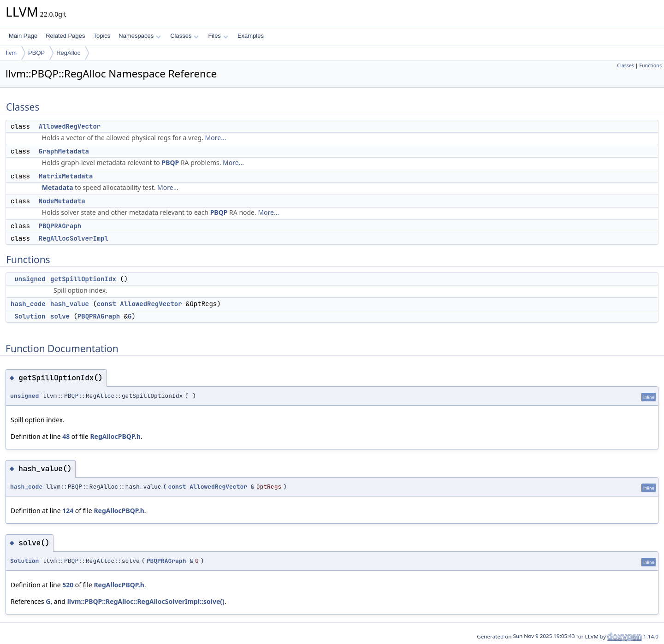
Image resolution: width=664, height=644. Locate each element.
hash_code (28, 304)
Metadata (58, 187)
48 (66, 436)
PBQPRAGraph (60, 226)
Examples (251, 36)
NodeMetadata (62, 201)
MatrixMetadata (66, 176)
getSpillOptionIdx (83, 279)
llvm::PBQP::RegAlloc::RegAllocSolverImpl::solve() (146, 601)
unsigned (30, 279)
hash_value (70, 304)
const (107, 304)
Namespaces (139, 36)
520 (68, 585)
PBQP (36, 53)
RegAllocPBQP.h (115, 436)
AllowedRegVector (70, 126)
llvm (11, 53)
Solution (30, 316)
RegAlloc (68, 53)
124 (68, 511)
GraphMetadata (64, 151)
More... (216, 138)
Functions (650, 65)
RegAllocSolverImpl (74, 238)
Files (218, 36)
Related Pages (65, 36)
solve (60, 316)
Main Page (23, 36)
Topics (102, 36)
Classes (184, 36)
